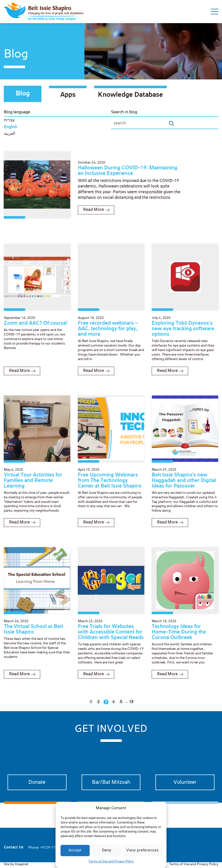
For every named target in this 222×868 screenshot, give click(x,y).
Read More (94, 210)
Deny (107, 850)
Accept (75, 850)
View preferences (143, 850)
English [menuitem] (11, 127)
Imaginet (22, 864)
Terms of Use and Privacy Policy (111, 862)
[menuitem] (57, 120)
